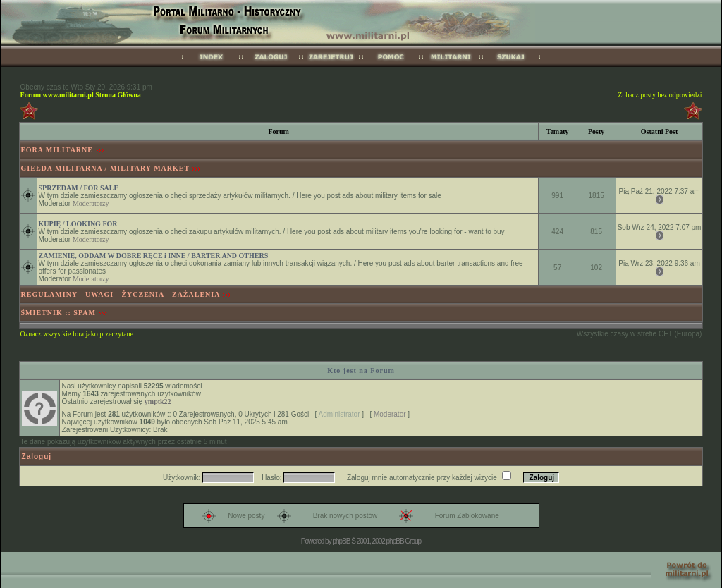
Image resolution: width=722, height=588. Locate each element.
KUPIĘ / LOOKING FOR (78, 224)
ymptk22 (158, 402)
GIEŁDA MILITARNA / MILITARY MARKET (106, 168)
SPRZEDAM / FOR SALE (79, 188)
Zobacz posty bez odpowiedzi (660, 95)
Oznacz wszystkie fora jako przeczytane (77, 334)
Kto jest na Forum (361, 370)
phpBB (341, 541)
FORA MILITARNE (57, 150)
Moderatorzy (91, 203)
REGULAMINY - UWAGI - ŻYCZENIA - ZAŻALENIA (121, 294)
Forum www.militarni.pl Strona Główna (81, 95)
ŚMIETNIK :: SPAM (59, 313)
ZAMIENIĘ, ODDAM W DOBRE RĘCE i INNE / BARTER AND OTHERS (154, 256)
